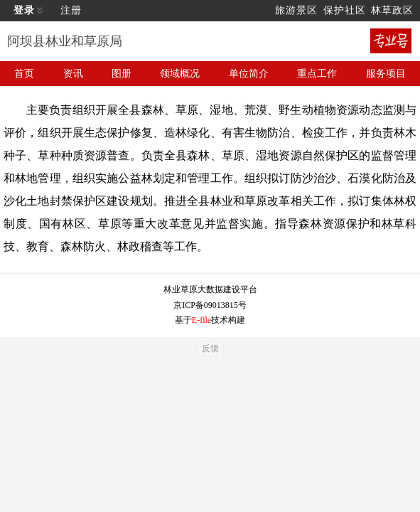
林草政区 (392, 10)
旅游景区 (296, 10)
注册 (71, 10)
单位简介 (249, 74)
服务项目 (386, 74)
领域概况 (180, 74)
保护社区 (345, 10)
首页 (24, 74)
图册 (122, 74)
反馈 (210, 348)
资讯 (73, 74)
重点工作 (317, 74)
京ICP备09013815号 (210, 305)
